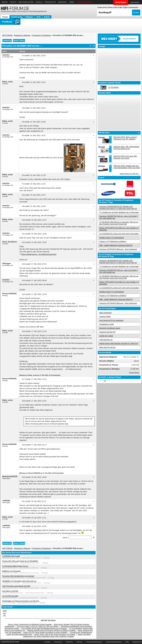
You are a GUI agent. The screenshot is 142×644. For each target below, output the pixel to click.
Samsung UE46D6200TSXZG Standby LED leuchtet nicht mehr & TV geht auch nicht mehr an (118, 208)
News (5, 2)
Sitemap (80, 642)
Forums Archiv (134, 373)
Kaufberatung (17, 17)
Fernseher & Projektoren (41, 35)
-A (90, 46)
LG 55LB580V (113, 87)
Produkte (50, 2)
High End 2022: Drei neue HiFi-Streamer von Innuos (125, 157)
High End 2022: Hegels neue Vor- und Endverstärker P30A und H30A (127, 167)
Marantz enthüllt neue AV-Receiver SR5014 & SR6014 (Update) (52, 630)
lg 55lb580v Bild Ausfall (11, 556)
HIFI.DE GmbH (14, 642)
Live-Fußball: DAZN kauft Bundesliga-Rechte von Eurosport (44, 628)
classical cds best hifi (107, 332)
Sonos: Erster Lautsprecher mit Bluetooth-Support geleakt (30, 624)
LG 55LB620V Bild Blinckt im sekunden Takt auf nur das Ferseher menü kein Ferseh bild (119, 223)
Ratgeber (29, 17)
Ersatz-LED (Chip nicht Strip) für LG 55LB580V (20, 561)
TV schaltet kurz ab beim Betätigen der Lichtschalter (119, 212)
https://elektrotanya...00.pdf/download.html (39, 254)
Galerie (47, 17)
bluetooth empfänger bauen (110, 328)
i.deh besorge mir (106, 340)
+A (94, 46)
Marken (62, 2)
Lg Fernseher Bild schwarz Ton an (15, 566)
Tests (13, 2)
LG (105, 381)
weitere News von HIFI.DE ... (130, 174)
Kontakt (47, 642)
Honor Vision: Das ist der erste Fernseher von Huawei (55, 634)
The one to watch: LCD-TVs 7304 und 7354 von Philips (37, 626)
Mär (5, 613)
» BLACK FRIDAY (84, 2)
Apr (4, 615)
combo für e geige (106, 336)
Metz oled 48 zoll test (107, 347)
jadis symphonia (105, 313)
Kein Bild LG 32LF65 (10, 591)
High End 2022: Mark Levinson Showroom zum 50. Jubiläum (125, 138)
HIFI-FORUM (7, 35)
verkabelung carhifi (106, 324)
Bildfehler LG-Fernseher (11, 571)
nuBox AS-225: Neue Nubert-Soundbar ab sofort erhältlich (45, 632)
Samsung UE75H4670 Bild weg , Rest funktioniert (118, 249)
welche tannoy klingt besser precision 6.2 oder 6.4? (119, 344)
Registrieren (137, 642)
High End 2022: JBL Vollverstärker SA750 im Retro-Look (126, 148)
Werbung (69, 642)
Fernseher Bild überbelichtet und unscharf (18, 576)
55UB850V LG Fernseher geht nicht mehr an (19, 581)
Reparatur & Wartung (22, 35)
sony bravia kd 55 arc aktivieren (111, 320)
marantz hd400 (105, 317)
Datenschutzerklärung (114, 642)
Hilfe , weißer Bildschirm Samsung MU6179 (116, 245)
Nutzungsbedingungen (94, 642)
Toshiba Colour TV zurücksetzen (112, 238)
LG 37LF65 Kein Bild (10, 596)
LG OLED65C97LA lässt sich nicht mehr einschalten (119, 234)
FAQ (127, 642)
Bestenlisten (26, 2)
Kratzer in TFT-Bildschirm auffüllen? (113, 242)
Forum (5, 17)
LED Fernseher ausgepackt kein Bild (16, 586)
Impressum (58, 642)
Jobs (71, 2)
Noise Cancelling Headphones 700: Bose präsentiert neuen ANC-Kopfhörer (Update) (57, 635)
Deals (39, 2)
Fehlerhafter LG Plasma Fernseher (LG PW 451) (21, 601)
